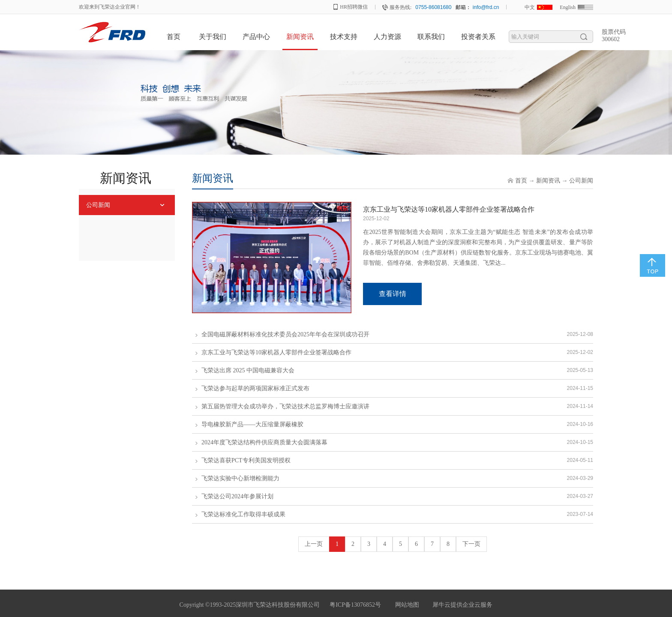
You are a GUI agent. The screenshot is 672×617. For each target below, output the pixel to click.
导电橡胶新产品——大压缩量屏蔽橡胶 (252, 424)
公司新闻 (581, 181)
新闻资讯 (548, 181)
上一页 (314, 544)
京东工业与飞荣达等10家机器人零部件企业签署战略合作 (449, 209)
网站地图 (406, 605)
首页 (174, 37)
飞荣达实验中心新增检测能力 (240, 478)
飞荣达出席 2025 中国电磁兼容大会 (248, 370)
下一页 (471, 544)
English (568, 7)
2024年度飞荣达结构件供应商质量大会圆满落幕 (264, 442)
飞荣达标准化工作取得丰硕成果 (243, 514)
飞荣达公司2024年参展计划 (237, 496)
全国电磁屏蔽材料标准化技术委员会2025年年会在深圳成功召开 (285, 334)
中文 (530, 7)
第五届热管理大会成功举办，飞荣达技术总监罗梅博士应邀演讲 (285, 406)
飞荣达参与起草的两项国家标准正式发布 (255, 388)
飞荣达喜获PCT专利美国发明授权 (246, 460)
